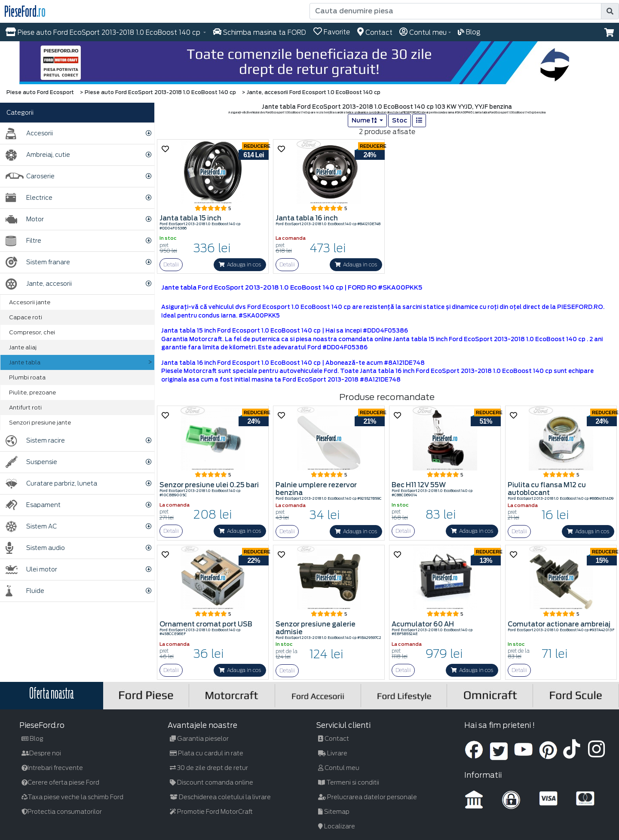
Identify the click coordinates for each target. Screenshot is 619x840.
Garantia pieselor (199, 739)
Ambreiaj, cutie (38, 155)
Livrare (333, 753)
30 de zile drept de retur (209, 768)
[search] (610, 11)
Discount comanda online (211, 782)
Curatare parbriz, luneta (51, 484)
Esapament (33, 505)
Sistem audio (35, 548)
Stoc (400, 120)
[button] (609, 33)
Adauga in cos (240, 264)
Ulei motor (31, 570)
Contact (334, 739)
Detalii (171, 264)
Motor (25, 219)
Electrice (29, 198)
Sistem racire (35, 441)
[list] (419, 121)
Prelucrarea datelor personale (368, 797)
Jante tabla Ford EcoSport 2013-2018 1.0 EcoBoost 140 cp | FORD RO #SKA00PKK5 (292, 287)
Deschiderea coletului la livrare (220, 797)
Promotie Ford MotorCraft (211, 812)
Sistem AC (31, 527)
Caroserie (30, 176)
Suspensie (31, 462)
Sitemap (334, 812)
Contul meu (339, 768)
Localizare (337, 826)
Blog (32, 739)
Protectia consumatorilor (62, 812)
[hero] (309, 63)
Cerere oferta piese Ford (60, 782)
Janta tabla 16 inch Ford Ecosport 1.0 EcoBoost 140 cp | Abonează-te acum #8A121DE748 (293, 363)
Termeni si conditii (349, 782)
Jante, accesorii (39, 284)
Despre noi (41, 753)
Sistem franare (38, 262)
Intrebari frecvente (52, 768)
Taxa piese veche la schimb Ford (72, 797)
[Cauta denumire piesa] (455, 11)
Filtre (23, 241)
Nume (365, 120)
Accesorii (29, 133)
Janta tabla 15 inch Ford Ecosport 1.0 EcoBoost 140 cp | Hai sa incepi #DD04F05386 (285, 331)
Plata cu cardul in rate (207, 753)
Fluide (25, 591)
